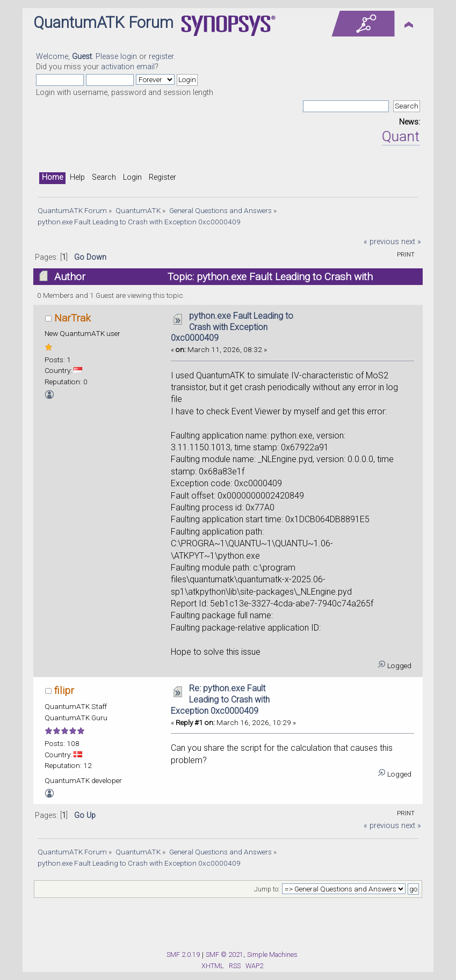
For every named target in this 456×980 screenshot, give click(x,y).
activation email (128, 67)
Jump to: (267, 889)
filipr (64, 690)
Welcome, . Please (78, 57)
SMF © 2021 (225, 955)
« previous (381, 242)
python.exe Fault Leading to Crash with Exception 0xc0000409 (232, 327)
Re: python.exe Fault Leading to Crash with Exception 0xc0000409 (220, 700)
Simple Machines (272, 955)
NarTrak (73, 318)
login (129, 57)
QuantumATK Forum (103, 23)
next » (411, 242)
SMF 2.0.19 (183, 955)
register (161, 57)
